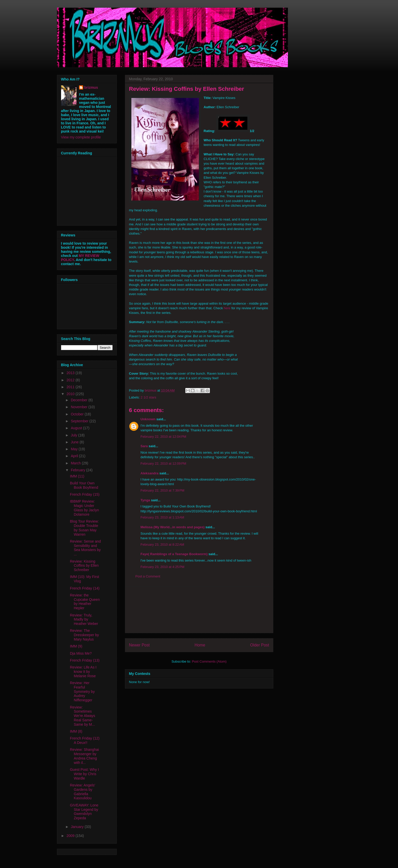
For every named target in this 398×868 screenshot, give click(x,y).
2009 (71, 836)
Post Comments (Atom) (209, 661)
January (78, 827)
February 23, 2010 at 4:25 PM (163, 567)
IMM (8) (76, 731)
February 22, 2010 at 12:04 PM (163, 437)
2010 (71, 394)
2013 (71, 373)
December (80, 400)
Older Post (260, 645)
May (75, 449)
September (80, 421)
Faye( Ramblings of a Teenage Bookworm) (174, 554)
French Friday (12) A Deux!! (85, 740)
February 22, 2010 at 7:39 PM (163, 490)
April (75, 456)
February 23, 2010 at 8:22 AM (162, 545)
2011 (71, 387)
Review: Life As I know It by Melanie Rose (83, 672)
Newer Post (139, 645)
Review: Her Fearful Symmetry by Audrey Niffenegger (82, 691)
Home (200, 645)
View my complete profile (81, 137)
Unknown (148, 419)
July (75, 435)
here (227, 308)
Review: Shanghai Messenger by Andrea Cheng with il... (84, 756)
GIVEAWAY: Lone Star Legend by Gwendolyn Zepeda (84, 812)
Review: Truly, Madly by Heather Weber (84, 620)
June (75, 442)
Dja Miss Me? (81, 653)
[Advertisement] (199, 610)
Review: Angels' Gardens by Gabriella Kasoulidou (82, 792)
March (76, 463)
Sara (144, 446)
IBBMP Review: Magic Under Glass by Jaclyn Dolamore (84, 508)
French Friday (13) (85, 660)
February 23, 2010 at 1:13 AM (162, 517)
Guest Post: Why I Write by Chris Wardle (84, 774)
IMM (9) (76, 646)
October (78, 414)
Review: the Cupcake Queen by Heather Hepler (85, 602)
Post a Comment (148, 576)
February (79, 470)
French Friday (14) (85, 588)
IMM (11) (77, 476)
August (77, 428)
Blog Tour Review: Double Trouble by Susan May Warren (84, 528)
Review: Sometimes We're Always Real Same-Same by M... (82, 716)
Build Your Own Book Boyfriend (84, 485)
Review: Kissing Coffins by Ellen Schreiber (84, 566)
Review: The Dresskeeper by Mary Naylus (84, 635)
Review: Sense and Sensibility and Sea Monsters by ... (85, 548)
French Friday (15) (85, 494)
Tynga (145, 500)
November (80, 407)
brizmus (91, 87)
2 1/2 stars (148, 397)
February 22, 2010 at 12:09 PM (163, 463)
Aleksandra (150, 473)
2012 (71, 380)
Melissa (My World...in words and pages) (173, 527)
